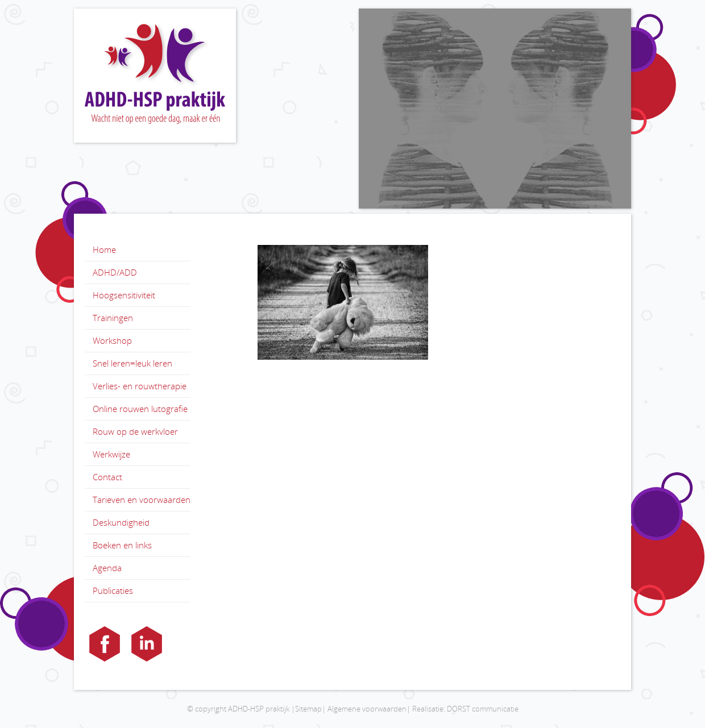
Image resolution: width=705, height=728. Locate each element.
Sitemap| (310, 709)
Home (104, 249)
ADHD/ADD (115, 272)
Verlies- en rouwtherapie (140, 386)
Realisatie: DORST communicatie (465, 709)
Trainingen (113, 318)
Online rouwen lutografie (140, 409)
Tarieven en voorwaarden (142, 500)
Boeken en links (122, 545)
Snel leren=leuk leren (132, 363)
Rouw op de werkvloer (135, 431)
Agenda (107, 568)
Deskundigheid (121, 522)
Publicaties (113, 590)
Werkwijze (111, 454)
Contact (107, 477)
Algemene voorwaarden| (369, 709)
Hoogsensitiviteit (124, 295)
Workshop (112, 340)
